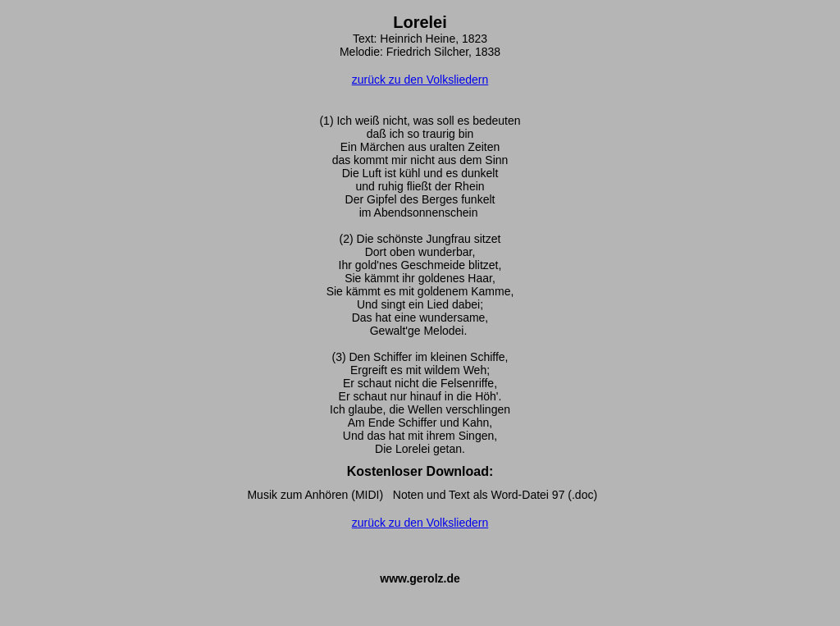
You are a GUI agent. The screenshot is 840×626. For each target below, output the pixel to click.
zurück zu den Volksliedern (420, 80)
